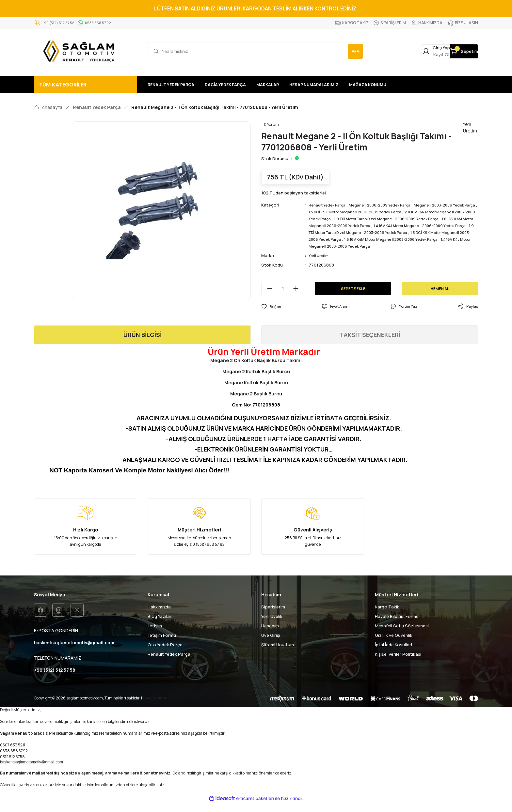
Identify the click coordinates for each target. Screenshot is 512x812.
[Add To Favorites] (272, 313)
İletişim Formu (162, 642)
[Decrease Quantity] (267, 295)
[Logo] (80, 51)
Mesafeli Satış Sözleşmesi (402, 633)
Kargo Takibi (388, 614)
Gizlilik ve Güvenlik (394, 642)
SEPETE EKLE (353, 295)
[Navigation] (86, 85)
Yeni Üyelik (272, 623)
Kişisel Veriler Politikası (398, 661)
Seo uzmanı (154, 707)
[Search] (256, 51)
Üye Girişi (271, 642)
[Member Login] (401, 51)
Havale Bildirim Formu (397, 623)
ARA (351, 51)
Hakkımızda (159, 614)
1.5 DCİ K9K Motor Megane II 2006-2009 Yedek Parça (391, 212)
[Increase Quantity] (298, 295)
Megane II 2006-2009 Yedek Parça (389, 205)
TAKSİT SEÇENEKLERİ (370, 342)
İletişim (155, 633)
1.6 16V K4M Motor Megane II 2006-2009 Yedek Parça (415, 225)
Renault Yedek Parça (330, 205)
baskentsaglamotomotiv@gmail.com (32, 771)
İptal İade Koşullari (393, 652)
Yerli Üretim (320, 262)
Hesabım (270, 633)
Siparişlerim (273, 614)
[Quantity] (283, 295)
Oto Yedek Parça (165, 652)
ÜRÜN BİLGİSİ (143, 342)
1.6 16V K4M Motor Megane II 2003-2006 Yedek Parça (378, 246)
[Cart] (452, 51)
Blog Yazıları (160, 623)
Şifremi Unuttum (278, 652)
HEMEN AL (440, 295)
